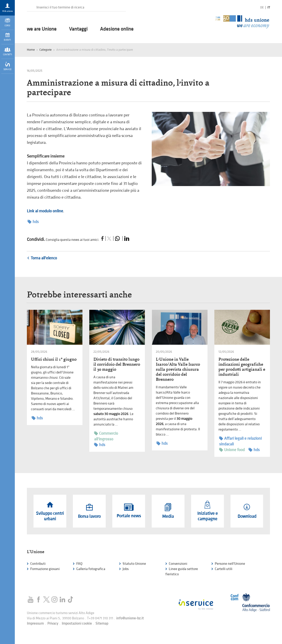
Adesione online (117, 29)
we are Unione (42, 29)
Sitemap (102, 624)
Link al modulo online (45, 211)
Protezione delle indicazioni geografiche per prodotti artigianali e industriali (242, 367)
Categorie (46, 50)
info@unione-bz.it (130, 618)
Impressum (35, 624)
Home (31, 50)
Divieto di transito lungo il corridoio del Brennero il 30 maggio (117, 364)
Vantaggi (78, 29)
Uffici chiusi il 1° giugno (54, 359)
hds (33, 222)
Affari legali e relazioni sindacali (240, 441)
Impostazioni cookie (77, 624)
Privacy (53, 624)
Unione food (232, 450)
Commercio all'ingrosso (106, 436)
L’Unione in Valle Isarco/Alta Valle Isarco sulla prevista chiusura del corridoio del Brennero (178, 369)
